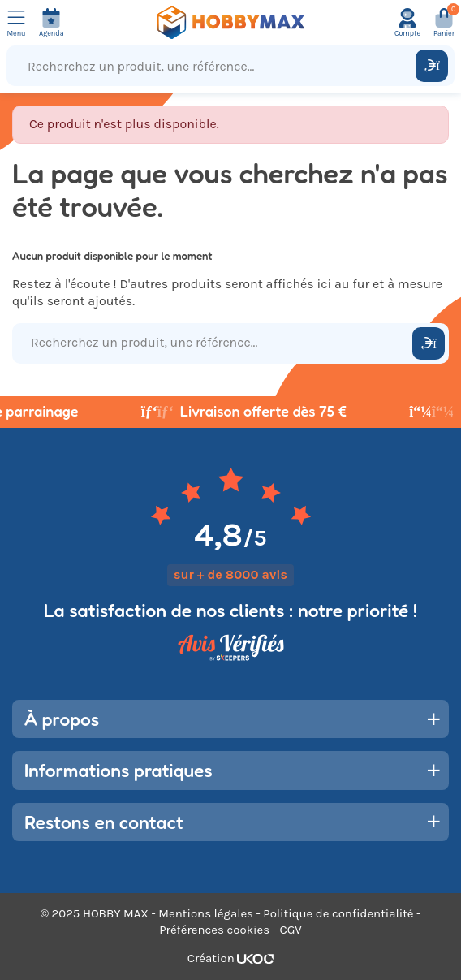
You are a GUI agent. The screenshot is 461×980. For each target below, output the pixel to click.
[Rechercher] (432, 66)
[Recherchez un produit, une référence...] (215, 66)
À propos (62, 719)
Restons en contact (104, 822)
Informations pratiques (118, 770)
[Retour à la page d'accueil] (230, 23)
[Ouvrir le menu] (16, 23)
